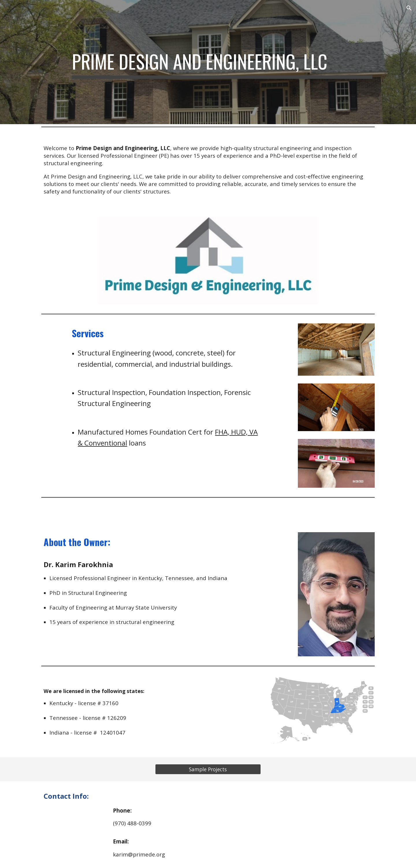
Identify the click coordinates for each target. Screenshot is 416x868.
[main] (222, 62)
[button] (409, 8)
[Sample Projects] (208, 769)
